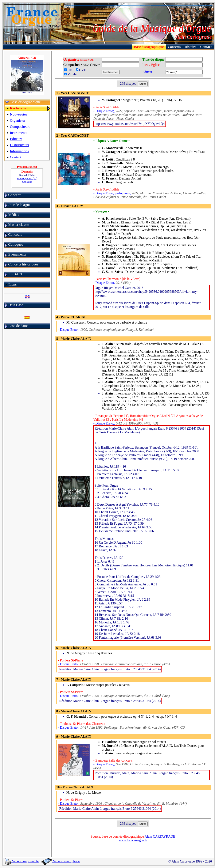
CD (69, 70)
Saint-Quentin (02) (27, 180)
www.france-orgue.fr (133, 840)
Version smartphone (60, 861)
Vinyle (70, 74)
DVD (82, 70)
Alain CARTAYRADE (160, 836)
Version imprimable (22, 861)
